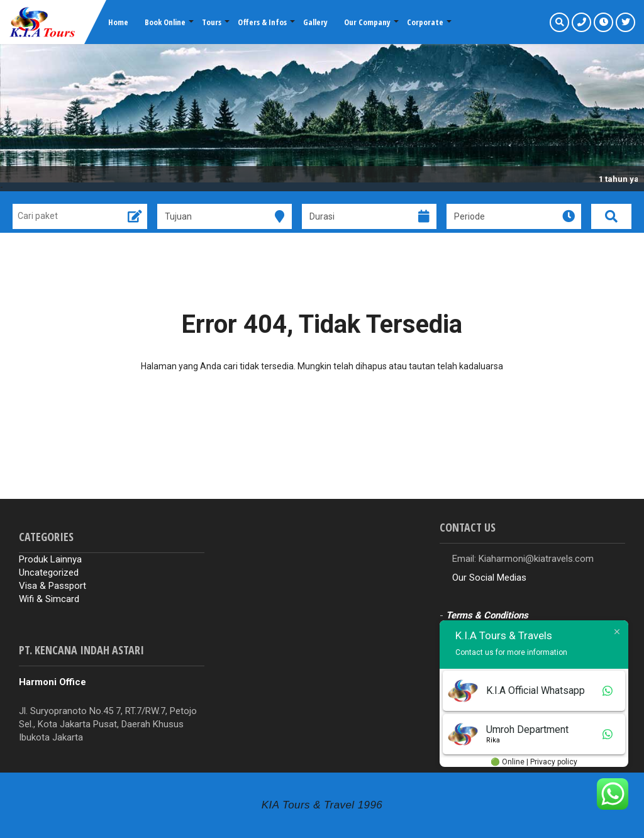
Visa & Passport (53, 586)
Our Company (367, 22)
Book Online (165, 22)
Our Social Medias (489, 578)
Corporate (425, 22)
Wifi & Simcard (49, 599)
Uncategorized (49, 573)
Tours (212, 22)
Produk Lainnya (50, 559)
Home (118, 22)
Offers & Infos (262, 22)
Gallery (315, 22)
